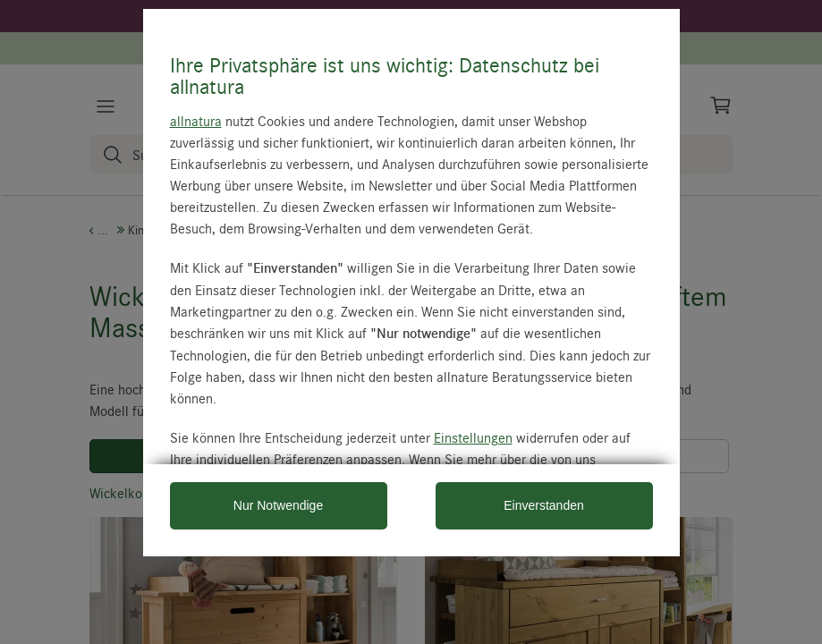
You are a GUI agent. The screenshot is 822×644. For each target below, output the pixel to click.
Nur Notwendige (278, 505)
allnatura (196, 121)
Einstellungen (473, 437)
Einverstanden (544, 505)
